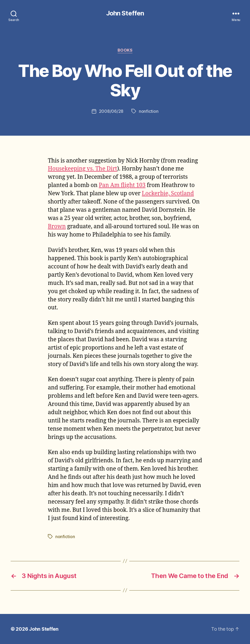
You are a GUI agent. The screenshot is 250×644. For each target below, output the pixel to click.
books (125, 50)
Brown (57, 227)
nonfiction (149, 111)
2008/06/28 (111, 111)
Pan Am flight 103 (122, 185)
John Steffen (125, 13)
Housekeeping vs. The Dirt (82, 169)
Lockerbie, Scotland (168, 194)
